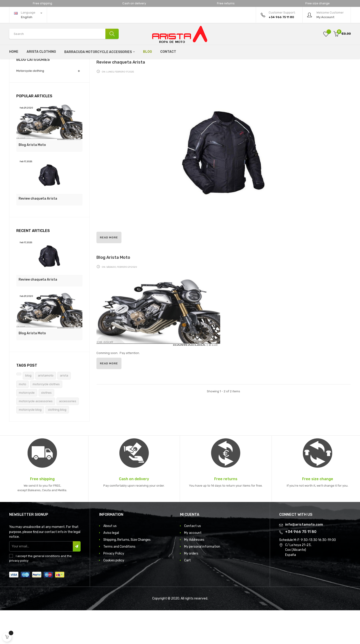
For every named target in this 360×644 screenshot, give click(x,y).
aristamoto (46, 409)
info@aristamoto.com (304, 558)
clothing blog (57, 443)
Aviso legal (111, 567)
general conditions (47, 590)
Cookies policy (114, 594)
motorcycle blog (30, 443)
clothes (46, 426)
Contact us (193, 560)
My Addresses (194, 573)
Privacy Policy (114, 587)
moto (22, 418)
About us (110, 560)
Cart (187, 594)
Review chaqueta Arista (38, 232)
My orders (191, 587)
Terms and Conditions (119, 580)
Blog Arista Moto (32, 179)
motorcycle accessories (36, 435)
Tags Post (27, 399)
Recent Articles (33, 264)
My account (193, 567)
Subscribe (77, 580)
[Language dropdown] (28, 15)
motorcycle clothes (46, 418)
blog (28, 409)
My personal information (202, 580)
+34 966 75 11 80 (301, 566)
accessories (68, 435)
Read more (109, 271)
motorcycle (27, 426)
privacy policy (19, 595)
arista (64, 409)
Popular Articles (34, 130)
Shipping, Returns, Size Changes (127, 573)
